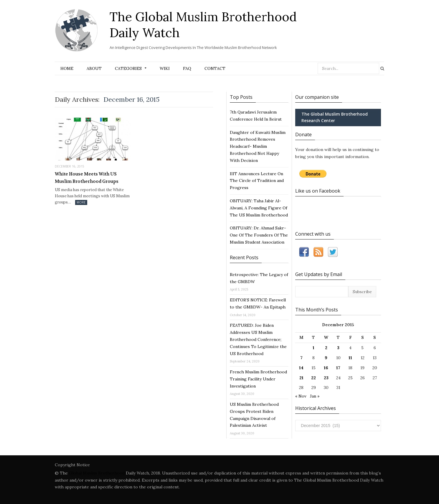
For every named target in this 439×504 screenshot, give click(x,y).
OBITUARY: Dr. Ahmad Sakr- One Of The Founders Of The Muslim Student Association (259, 235)
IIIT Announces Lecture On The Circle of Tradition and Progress (257, 181)
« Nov (301, 396)
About (94, 68)
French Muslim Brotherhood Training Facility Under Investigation (258, 379)
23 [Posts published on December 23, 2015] (326, 378)
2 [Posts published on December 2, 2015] (326, 348)
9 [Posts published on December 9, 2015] (326, 358)
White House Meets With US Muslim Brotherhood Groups (87, 178)
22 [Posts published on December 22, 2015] (313, 378)
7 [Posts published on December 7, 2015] (301, 358)
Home (67, 68)
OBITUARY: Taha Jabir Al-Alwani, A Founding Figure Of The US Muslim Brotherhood (259, 208)
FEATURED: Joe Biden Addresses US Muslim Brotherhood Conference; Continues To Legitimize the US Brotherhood (258, 339)
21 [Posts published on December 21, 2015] (301, 378)
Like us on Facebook (318, 191)
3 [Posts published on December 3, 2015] (338, 348)
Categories (128, 68)
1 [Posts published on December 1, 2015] (313, 348)
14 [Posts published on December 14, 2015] (301, 368)
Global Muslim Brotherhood (97, 473)
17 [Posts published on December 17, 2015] (338, 368)
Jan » (315, 396)
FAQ (187, 68)
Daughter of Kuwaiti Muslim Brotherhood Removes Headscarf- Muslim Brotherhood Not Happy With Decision (258, 146)
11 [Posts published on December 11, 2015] (350, 358)
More (81, 202)
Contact (215, 68)
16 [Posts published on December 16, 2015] (326, 368)
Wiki (165, 68)
